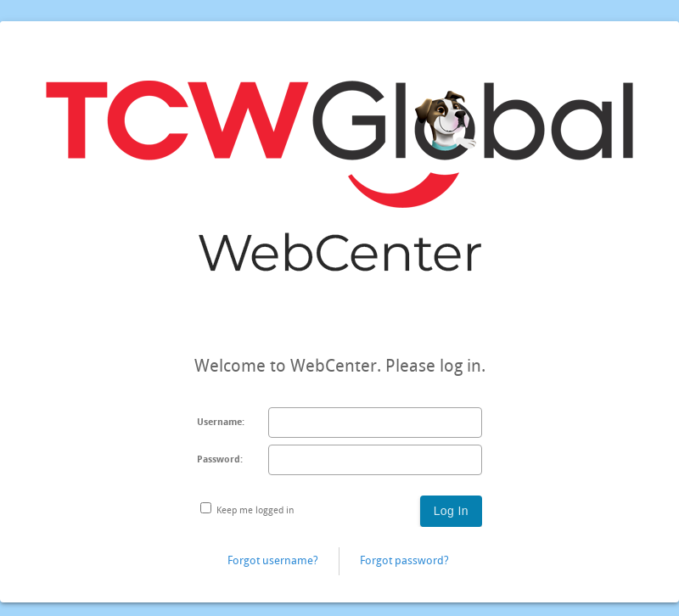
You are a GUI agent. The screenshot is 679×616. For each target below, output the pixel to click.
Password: (220, 459)
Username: (221, 422)
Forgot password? (404, 560)
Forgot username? (273, 560)
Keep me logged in (255, 510)
